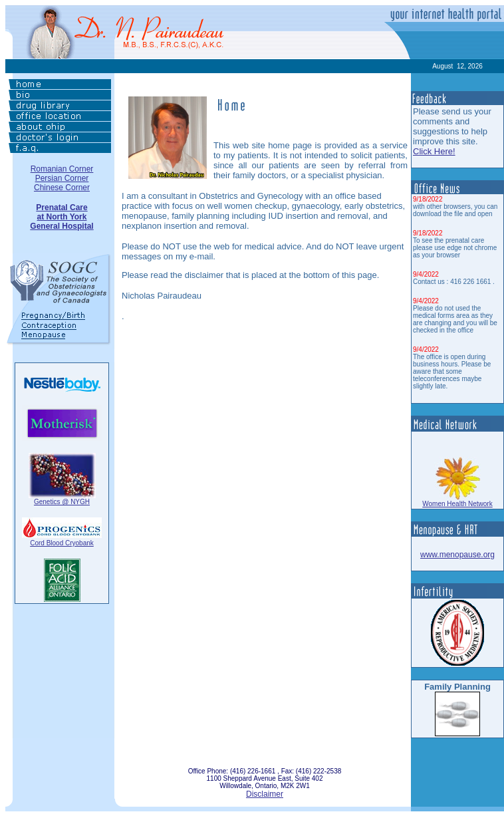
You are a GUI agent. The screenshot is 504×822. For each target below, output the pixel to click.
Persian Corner (62, 178)
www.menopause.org (457, 555)
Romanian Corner (62, 169)
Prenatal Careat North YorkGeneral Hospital (62, 217)
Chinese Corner (62, 188)
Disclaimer (265, 794)
